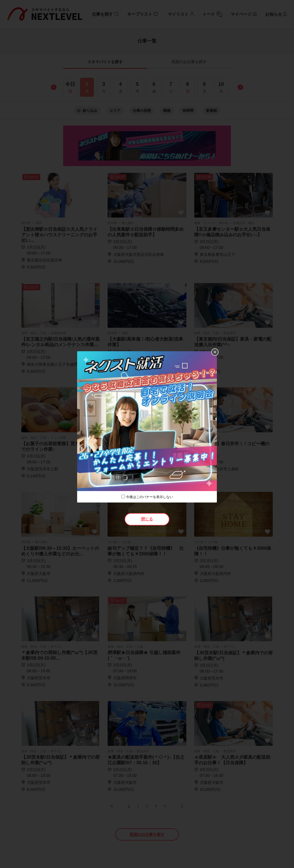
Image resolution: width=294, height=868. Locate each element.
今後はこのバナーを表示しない (150, 497)
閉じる (147, 519)
